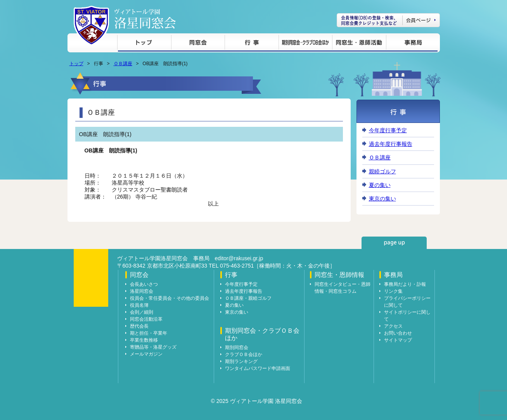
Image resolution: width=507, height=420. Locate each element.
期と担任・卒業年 (149, 333)
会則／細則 (142, 312)
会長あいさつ (144, 284)
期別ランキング (241, 361)
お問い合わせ (398, 333)
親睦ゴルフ (382, 171)
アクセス (393, 326)
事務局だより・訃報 (405, 284)
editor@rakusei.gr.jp (239, 258)
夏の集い (380, 185)
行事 (252, 44)
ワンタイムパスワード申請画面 (258, 368)
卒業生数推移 (144, 340)
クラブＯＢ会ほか (244, 354)
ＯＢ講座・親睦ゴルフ (248, 298)
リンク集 (393, 291)
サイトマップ (398, 340)
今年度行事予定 (388, 130)
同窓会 (198, 44)
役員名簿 (139, 305)
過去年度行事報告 (391, 144)
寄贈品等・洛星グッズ (153, 347)
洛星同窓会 (142, 291)
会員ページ (388, 20)
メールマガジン (146, 354)
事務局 (412, 44)
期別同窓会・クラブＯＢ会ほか (305, 44)
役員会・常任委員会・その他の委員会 (170, 298)
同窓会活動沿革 (146, 319)
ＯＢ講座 (123, 64)
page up (394, 243)
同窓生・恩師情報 (359, 44)
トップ (144, 44)
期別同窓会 (237, 347)
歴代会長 (139, 326)
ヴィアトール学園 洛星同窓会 (145, 19)
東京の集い (382, 199)
